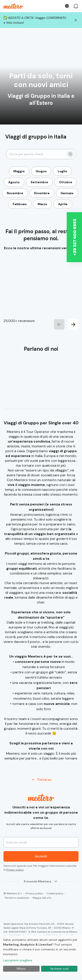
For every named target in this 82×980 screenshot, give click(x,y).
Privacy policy (15, 870)
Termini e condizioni (17, 898)
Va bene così (59, 969)
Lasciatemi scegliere (18, 960)
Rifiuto (21, 969)
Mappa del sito (42, 898)
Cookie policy (55, 893)
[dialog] (41, 955)
